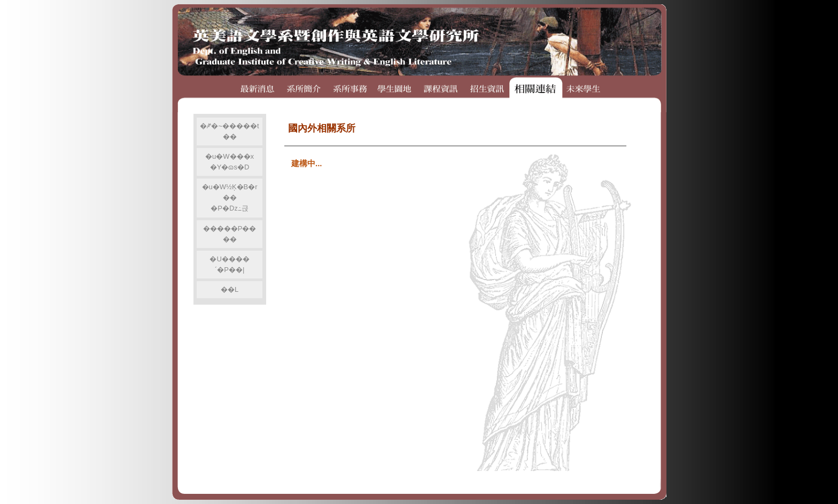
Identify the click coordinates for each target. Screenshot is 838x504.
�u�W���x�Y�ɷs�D (230, 162)
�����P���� (230, 234)
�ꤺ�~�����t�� (229, 131)
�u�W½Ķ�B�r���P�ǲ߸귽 (230, 197)
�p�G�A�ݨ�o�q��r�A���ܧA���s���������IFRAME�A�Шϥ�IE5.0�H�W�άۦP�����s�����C (453, 293)
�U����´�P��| (229, 264)
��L (230, 289)
